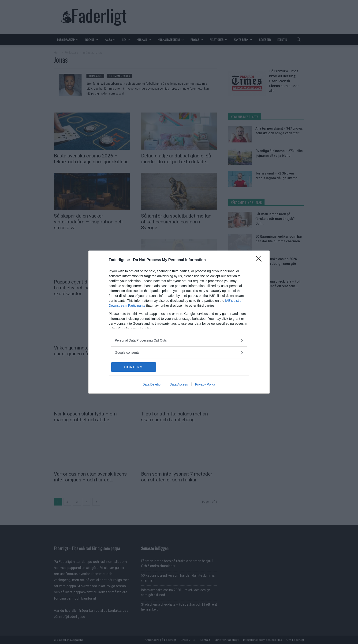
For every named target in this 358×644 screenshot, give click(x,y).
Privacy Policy (205, 384)
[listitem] (179, 340)
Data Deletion (152, 384)
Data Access (179, 384)
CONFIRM (134, 367)
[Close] (260, 260)
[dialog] (179, 322)
